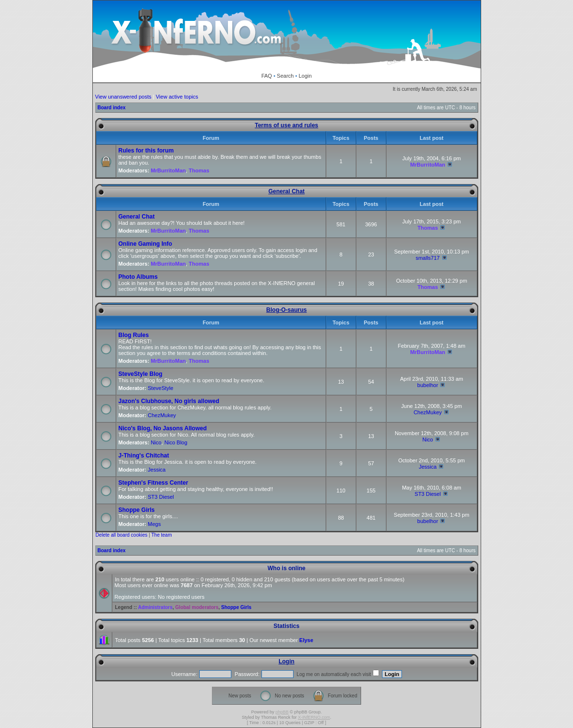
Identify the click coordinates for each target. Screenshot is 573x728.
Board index (112, 108)
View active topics (177, 97)
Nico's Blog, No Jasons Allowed (163, 428)
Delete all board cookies (122, 535)
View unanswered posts (123, 97)
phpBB (282, 712)
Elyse (306, 640)
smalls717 (428, 258)
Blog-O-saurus (286, 310)
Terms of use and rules (286, 125)
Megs (154, 524)
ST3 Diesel (161, 497)
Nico (156, 442)
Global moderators (197, 607)
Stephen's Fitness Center (154, 483)
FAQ (267, 76)
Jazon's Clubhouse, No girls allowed (169, 401)
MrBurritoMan (168, 170)
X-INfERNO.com (314, 717)
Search (286, 76)
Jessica (157, 470)
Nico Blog (176, 442)
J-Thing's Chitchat (144, 456)
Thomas (199, 170)
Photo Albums (138, 277)
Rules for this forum (146, 151)
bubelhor (428, 385)
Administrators (155, 607)
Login (305, 76)
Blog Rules (134, 335)
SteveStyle (161, 388)
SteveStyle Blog (141, 374)
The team (161, 535)
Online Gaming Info (146, 244)
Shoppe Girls (137, 510)
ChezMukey (162, 415)
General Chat (286, 191)
